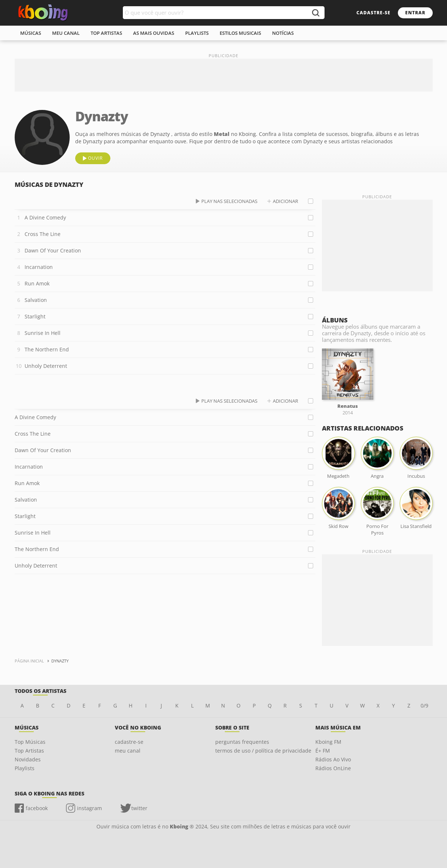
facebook (37, 808)
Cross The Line (43, 234)
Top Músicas (30, 742)
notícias (283, 33)
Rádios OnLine (333, 768)
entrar (415, 13)
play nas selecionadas (229, 201)
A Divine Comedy (45, 217)
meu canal (66, 33)
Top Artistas (29, 751)
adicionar (285, 201)
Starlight (35, 316)
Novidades (28, 759)
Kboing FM (328, 742)
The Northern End (47, 349)
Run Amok (37, 283)
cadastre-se (373, 13)
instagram (89, 808)
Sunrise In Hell (43, 333)
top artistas (106, 33)
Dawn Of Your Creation (53, 250)
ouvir (95, 158)
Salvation (36, 300)
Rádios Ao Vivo (333, 759)
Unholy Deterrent (46, 366)
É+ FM (323, 751)
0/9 (424, 706)
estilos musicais (240, 33)
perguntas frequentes (242, 742)
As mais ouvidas (154, 33)
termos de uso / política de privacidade (263, 751)
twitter (139, 808)
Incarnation (39, 267)
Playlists (25, 768)
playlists (197, 33)
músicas (31, 33)
